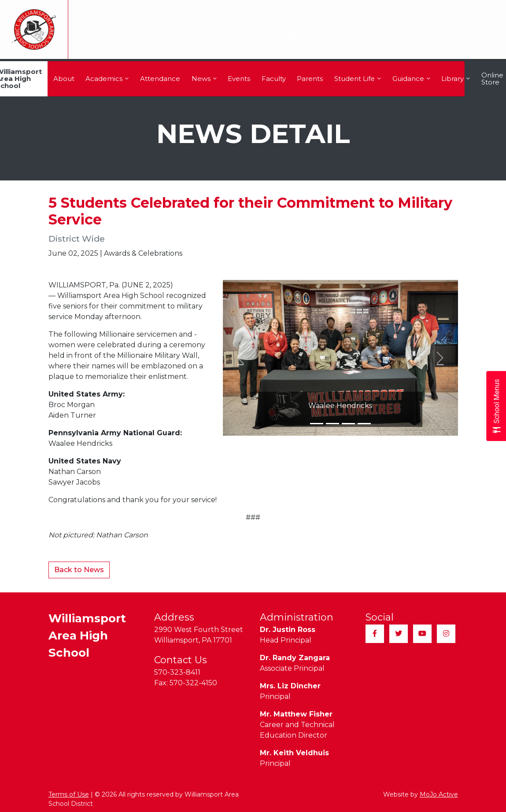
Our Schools (177, 40)
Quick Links (470, 11)
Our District (128, 40)
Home (87, 40)
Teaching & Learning (284, 40)
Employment (325, 11)
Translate (116, 11)
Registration (377, 11)
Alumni (187, 11)
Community (274, 11)
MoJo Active (439, 794)
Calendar (224, 40)
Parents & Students (352, 40)
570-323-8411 (177, 672)
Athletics (409, 40)
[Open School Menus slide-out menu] (496, 406)
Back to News (79, 570)
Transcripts (226, 11)
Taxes (156, 11)
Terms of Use (69, 794)
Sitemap (421, 11)
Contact (457, 40)
